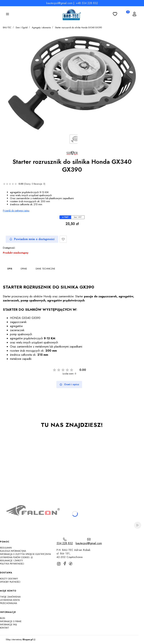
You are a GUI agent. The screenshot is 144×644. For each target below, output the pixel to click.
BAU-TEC (7, 28)
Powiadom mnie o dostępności (32, 239)
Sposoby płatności (10, 582)
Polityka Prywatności (12, 564)
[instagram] (59, 564)
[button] (7, 15)
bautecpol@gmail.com (59, 3)
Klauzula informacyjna (13, 551)
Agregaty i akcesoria (41, 28)
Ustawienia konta (10, 600)
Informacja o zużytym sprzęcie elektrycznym (25, 554)
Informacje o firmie (11, 621)
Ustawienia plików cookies (15, 557)
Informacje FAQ (8, 625)
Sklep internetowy (19, 640)
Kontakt (5, 628)
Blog (3, 618)
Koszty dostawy (9, 579)
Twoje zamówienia (10, 597)
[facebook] (65, 563)
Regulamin (6, 548)
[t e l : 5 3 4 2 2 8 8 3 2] (65, 541)
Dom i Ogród (22, 28)
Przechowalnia (9, 603)
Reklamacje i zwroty (11, 561)
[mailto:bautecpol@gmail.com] (89, 541)
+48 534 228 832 (87, 3)
